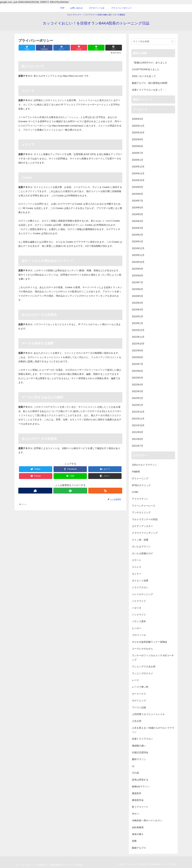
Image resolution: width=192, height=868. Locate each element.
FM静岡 (136, 472)
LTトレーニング (140, 478)
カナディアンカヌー (142, 526)
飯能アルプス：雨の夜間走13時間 (150, 83)
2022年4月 (138, 385)
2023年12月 (138, 248)
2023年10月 (138, 262)
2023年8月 (138, 276)
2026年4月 (138, 119)
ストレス (137, 567)
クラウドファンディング (145, 533)
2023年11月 (138, 255)
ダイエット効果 (140, 581)
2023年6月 (138, 289)
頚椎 (134, 841)
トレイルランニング (142, 594)
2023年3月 (138, 310)
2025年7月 (138, 153)
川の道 (135, 773)
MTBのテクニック (141, 485)
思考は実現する (140, 780)
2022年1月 (138, 405)
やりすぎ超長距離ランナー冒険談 (149, 642)
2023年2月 (138, 316)
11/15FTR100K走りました (146, 69)
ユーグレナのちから (142, 649)
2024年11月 (138, 174)
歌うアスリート (140, 807)
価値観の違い (139, 746)
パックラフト (139, 615)
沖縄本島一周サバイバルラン (147, 821)
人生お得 (137, 721)
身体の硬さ (138, 834)
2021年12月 (138, 412)
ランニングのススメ (142, 673)
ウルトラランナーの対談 (145, 519)
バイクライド (139, 601)
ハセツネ (137, 608)
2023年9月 (138, 269)
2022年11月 (138, 337)
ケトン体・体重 (140, 540)
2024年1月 (138, 242)
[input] (153, 42)
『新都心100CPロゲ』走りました (150, 63)
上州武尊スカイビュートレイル (148, 714)
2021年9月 (138, 432)
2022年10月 (138, 344)
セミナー (137, 574)
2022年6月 (138, 371)
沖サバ (135, 814)
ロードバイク (139, 694)
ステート (137, 560)
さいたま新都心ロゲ (142, 553)
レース (135, 680)
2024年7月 (138, 201)
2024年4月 (138, 221)
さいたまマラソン (141, 547)
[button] (172, 41)
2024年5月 (138, 214)
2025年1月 (138, 160)
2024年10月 (138, 180)
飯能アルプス (139, 848)
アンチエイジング (141, 513)
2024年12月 (138, 167)
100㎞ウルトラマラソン (144, 465)
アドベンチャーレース (144, 506)
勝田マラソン (139, 759)
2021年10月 (138, 425)
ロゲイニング (139, 701)
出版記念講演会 (140, 752)
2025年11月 (138, 126)
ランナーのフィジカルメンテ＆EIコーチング (153, 658)
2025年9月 (138, 139)
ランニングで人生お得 (144, 667)
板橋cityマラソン (141, 787)
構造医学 (137, 793)
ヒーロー (137, 628)
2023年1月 (138, 323)
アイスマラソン (140, 499)
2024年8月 (138, 194)
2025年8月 (138, 146)
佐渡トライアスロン (142, 739)
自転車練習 (138, 827)
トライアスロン (140, 588)
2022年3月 (138, 391)
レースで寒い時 (140, 687)
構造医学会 (138, 800)
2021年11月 (138, 419)
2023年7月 (138, 282)
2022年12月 (138, 330)
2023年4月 (138, 303)
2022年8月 (138, 357)
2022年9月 (138, 351)
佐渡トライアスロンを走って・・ (149, 90)
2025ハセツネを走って (144, 76)
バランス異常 (139, 621)
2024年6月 (138, 208)
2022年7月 (138, 364)
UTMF (135, 492)
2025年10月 (138, 133)
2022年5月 (138, 378)
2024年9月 (138, 187)
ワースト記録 (139, 707)
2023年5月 (138, 296)
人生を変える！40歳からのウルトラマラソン (153, 730)
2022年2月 (138, 398)
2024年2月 (138, 235)
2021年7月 (138, 446)
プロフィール (139, 635)
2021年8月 (138, 439)
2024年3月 (138, 228)
